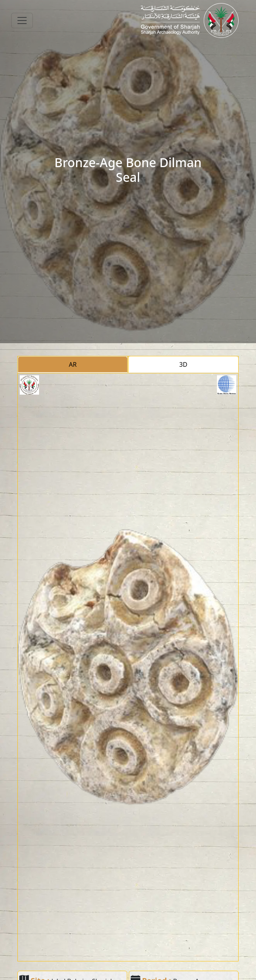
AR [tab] (73, 364)
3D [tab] (183, 364)
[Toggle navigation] (22, 21)
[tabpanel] (128, 667)
